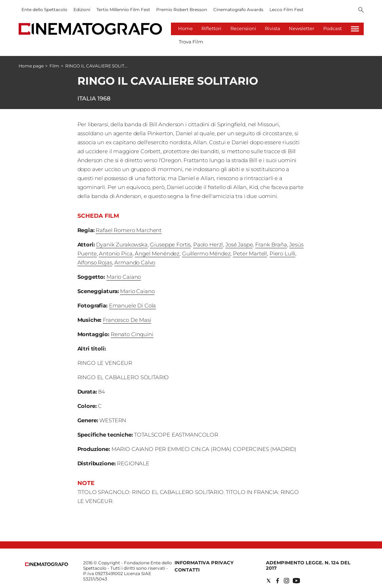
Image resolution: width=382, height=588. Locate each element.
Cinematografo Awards (238, 10)
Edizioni (82, 10)
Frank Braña (271, 244)
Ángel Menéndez (157, 253)
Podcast (333, 28)
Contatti (187, 570)
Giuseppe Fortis (170, 244)
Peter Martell (250, 253)
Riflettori (211, 28)
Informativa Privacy (204, 563)
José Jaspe (239, 244)
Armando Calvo (135, 262)
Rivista (273, 28)
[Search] (361, 10)
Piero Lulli (282, 253)
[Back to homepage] (47, 565)
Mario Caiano (124, 277)
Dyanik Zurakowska (122, 244)
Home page (31, 66)
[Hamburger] (355, 29)
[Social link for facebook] (278, 581)
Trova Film (191, 42)
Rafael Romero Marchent (129, 230)
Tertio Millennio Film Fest (123, 10)
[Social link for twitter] (269, 581)
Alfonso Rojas (95, 262)
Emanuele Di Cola (133, 305)
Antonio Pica (116, 253)
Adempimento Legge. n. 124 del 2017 (308, 565)
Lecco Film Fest (286, 10)
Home (185, 28)
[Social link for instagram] (286, 581)
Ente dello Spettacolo (44, 10)
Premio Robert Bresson (182, 10)
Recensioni (243, 28)
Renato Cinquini (132, 334)
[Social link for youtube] (296, 581)
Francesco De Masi (127, 320)
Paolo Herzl (208, 244)
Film (54, 66)
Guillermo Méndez (206, 253)
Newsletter (302, 28)
